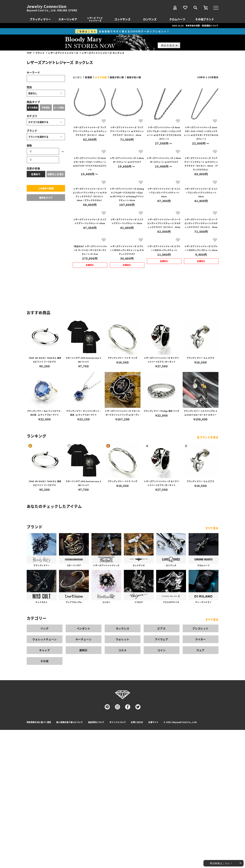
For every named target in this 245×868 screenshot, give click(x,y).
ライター (200, 639)
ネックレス (123, 628)
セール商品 (59, 108)
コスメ (122, 650)
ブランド (40, 53)
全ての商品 (33, 108)
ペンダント (84, 628)
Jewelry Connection (47, 6)
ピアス (161, 628)
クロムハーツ (177, 19)
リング (44, 628)
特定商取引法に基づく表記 (39, 722)
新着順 (89, 77)
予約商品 (46, 108)
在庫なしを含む (56, 174)
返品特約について (96, 722)
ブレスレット (200, 628)
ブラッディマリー (40, 19)
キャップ (45, 650)
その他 (44, 661)
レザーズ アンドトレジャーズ (95, 19)
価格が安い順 (117, 77)
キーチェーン (84, 639)
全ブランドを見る (208, 437)
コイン (161, 650)
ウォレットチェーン (44, 639)
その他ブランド (205, 19)
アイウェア (161, 639)
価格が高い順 (134, 77)
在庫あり (36, 174)
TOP (29, 53)
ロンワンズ (150, 19)
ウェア (200, 650)
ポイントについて (118, 722)
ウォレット (123, 639)
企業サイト (153, 722)
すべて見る (212, 528)
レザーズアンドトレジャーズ (63, 53)
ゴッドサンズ (122, 19)
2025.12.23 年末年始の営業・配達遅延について (195, 25)
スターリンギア (68, 19)
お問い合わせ (137, 722)
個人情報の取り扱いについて (70, 722)
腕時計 (83, 650)
